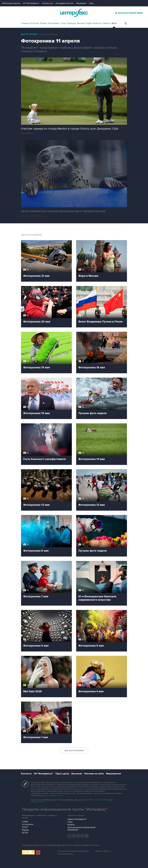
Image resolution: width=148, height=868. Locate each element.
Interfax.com (48, 3)
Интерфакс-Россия (65, 3)
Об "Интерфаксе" (31, 3)
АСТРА (25, 833)
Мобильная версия (11, 3)
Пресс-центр (62, 774)
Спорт (63, 23)
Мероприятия (113, 774)
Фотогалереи (29, 34)
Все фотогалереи (74, 751)
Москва (81, 23)
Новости (97, 23)
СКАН (70, 822)
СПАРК (25, 822)
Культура (72, 23)
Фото (114, 23)
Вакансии (77, 774)
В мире (44, 23)
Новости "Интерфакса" (77, 819)
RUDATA (71, 825)
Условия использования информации (73, 851)
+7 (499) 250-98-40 (101, 800)
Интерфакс (74, 13)
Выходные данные (66, 854)
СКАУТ (25, 827)
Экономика (54, 23)
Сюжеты (106, 23)
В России (35, 23)
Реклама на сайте (94, 774)
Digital (89, 23)
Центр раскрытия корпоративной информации (81, 829)
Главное (25, 23)
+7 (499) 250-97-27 (38, 802)
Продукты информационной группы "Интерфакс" (65, 809)
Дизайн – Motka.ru (103, 851)
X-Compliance (28, 824)
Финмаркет (81, 3)
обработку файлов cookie (53, 796)
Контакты (26, 774)
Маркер (25, 830)
